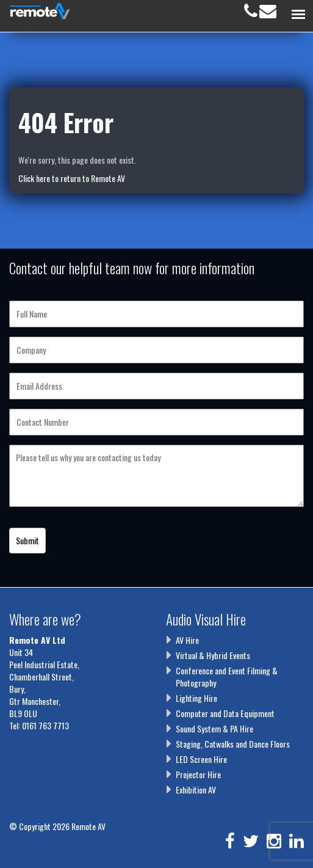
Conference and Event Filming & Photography (227, 677)
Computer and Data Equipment (225, 713)
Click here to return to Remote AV (72, 178)
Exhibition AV (196, 790)
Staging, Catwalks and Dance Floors (233, 744)
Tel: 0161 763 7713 (39, 725)
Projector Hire (198, 774)
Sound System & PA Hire (214, 728)
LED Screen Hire (201, 759)
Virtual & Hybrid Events (213, 655)
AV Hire (187, 640)
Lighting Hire (196, 698)
